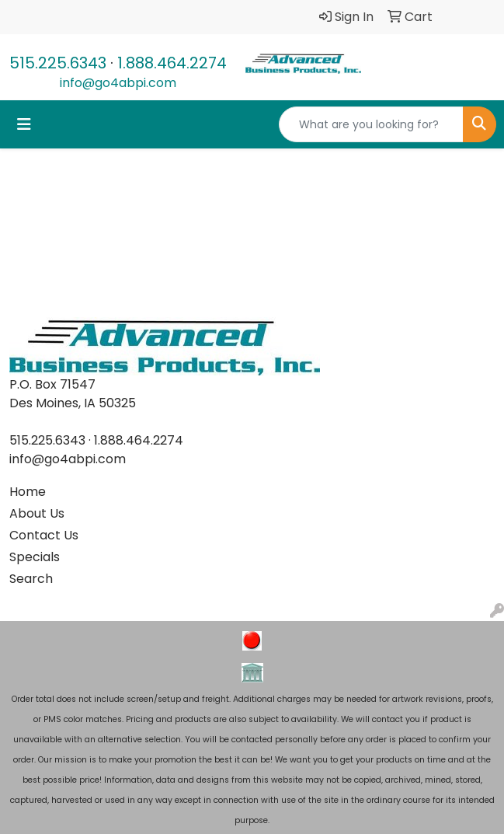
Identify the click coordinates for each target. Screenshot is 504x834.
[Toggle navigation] (24, 124)
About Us (37, 513)
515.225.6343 (58, 63)
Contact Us (44, 535)
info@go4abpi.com (118, 83)
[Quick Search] (371, 124)
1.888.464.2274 (172, 63)
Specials (35, 557)
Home (28, 492)
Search (31, 579)
